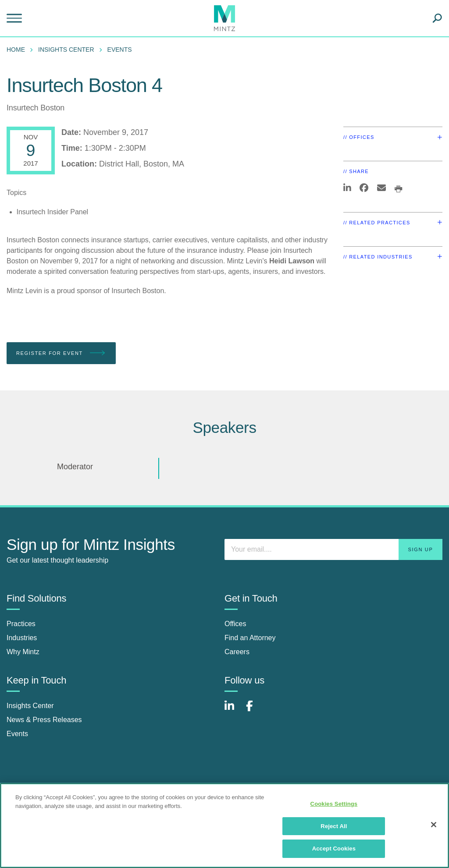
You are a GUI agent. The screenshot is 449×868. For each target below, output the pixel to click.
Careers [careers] (237, 652)
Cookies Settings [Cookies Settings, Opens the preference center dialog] (334, 804)
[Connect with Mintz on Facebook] (255, 710)
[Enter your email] (333, 549)
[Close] (434, 825)
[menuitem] (18, 50)
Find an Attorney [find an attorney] (250, 638)
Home (16, 50)
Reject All (334, 826)
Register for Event (61, 353)
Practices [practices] (21, 624)
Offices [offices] (235, 624)
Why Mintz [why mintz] (23, 652)
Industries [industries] (22, 638)
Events (120, 50)
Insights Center (66, 50)
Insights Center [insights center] (30, 706)
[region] (224, 825)
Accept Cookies (334, 849)
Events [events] (17, 734)
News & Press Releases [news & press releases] (44, 720)
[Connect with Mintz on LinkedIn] (233, 710)
